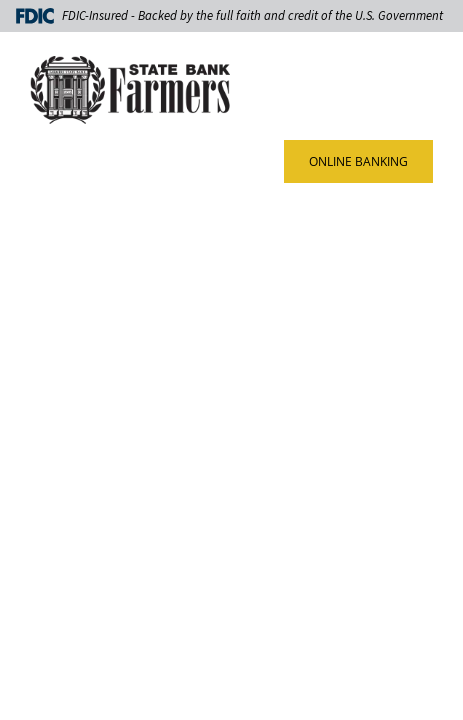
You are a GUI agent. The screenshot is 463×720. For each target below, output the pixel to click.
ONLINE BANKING (358, 161)
